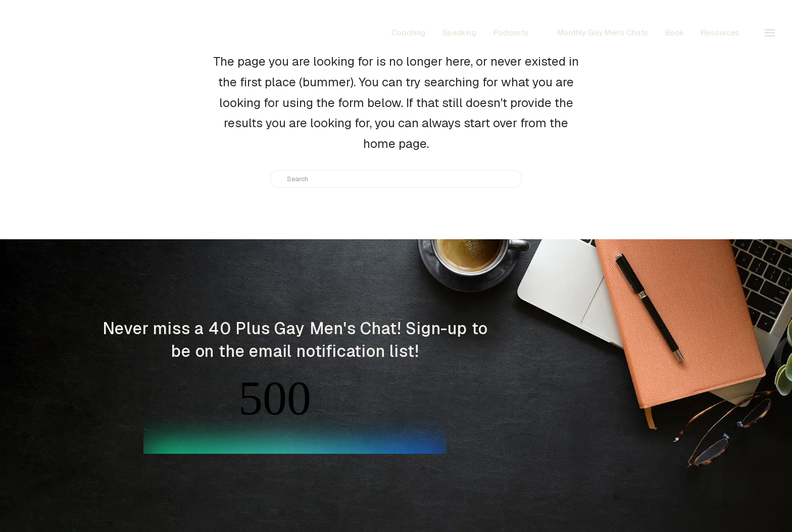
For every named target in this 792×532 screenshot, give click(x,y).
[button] (770, 33)
